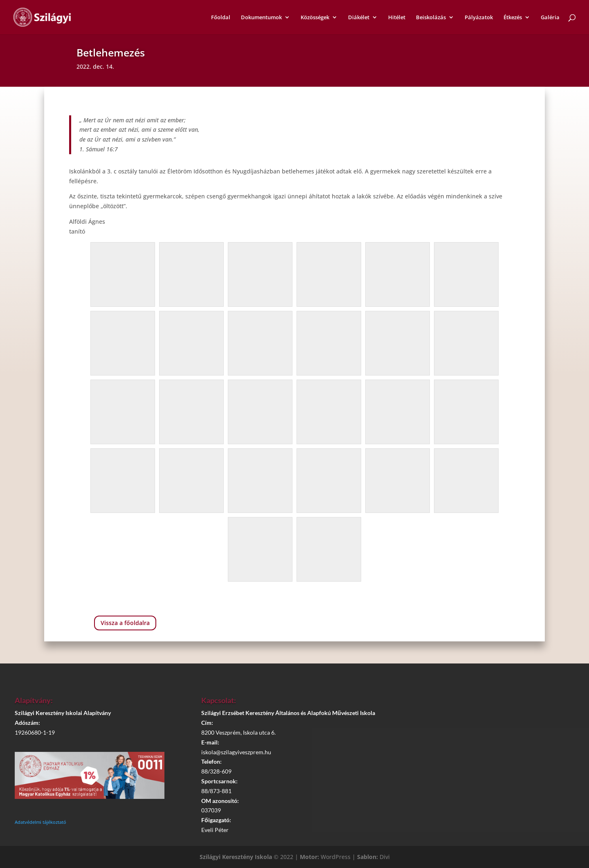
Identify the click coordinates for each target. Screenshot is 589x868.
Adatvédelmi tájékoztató (40, 822)
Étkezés (513, 18)
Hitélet (397, 18)
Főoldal (221, 18)
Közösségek (315, 18)
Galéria (550, 18)
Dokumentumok (261, 18)
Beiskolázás (431, 18)
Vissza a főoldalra (125, 623)
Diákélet (359, 18)
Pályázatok (479, 18)
